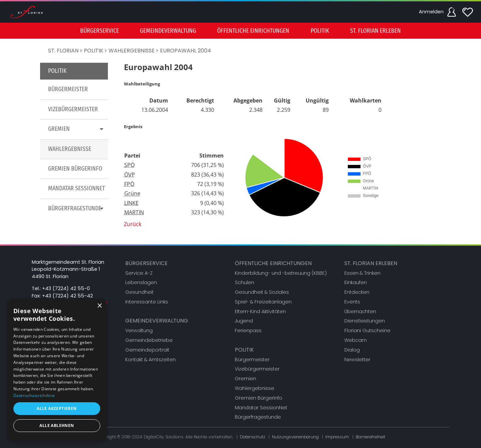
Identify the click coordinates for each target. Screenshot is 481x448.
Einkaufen (356, 282)
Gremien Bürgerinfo (75, 169)
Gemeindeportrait (147, 350)
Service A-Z (139, 273)
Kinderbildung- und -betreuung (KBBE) (281, 273)
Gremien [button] (77, 129)
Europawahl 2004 (186, 51)
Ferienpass (248, 330)
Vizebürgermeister (73, 109)
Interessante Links (147, 302)
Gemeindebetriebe (149, 340)
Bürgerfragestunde (258, 417)
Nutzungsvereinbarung (295, 437)
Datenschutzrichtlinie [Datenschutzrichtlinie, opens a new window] (34, 395)
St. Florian (63, 51)
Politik (94, 51)
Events (352, 302)
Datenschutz (253, 437)
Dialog (352, 350)
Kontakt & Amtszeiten (150, 360)
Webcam (356, 340)
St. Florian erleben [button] (375, 31)
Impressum (337, 437)
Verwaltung (139, 330)
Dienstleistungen (365, 321)
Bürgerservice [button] (100, 31)
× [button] (99, 306)
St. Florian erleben (371, 263)
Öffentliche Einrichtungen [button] (253, 31)
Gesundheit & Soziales (262, 292)
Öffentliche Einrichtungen (273, 263)
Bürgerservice (146, 263)
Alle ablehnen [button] (57, 425)
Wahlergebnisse (132, 51)
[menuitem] (100, 31)
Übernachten (360, 311)
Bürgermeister (68, 89)
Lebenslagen (141, 282)
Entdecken (357, 292)
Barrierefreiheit (370, 437)
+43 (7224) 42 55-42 (67, 296)
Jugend (244, 321)
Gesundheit (139, 292)
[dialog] (57, 370)
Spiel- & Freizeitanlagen (263, 302)
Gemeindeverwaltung (157, 321)
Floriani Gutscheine (367, 330)
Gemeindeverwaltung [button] (168, 31)
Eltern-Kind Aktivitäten (260, 311)
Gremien (246, 379)
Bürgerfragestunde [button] (77, 208)
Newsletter (357, 360)
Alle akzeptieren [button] (57, 408)
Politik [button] (320, 31)
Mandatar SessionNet (76, 188)
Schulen (245, 282)
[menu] (240, 31)
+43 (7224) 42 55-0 (66, 288)
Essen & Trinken (362, 273)
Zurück (133, 224)
